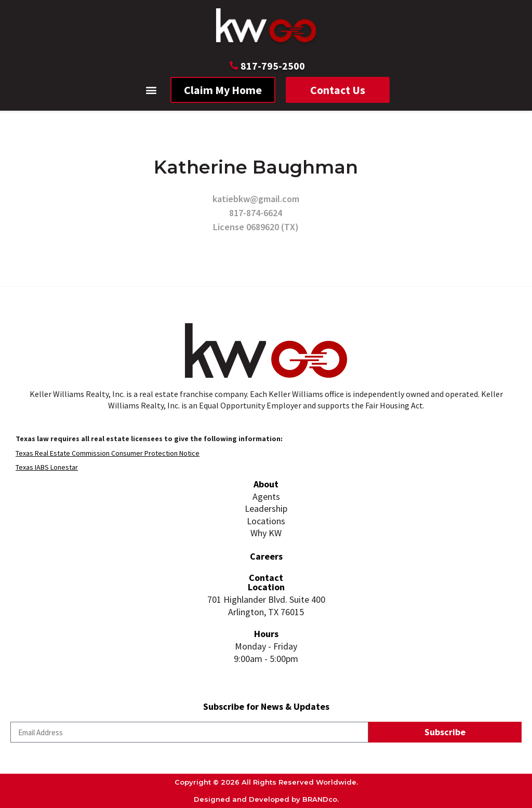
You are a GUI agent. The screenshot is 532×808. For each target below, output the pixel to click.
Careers (266, 556)
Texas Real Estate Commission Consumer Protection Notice (108, 453)
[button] (151, 90)
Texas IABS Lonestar (47, 467)
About (266, 484)
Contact (266, 578)
